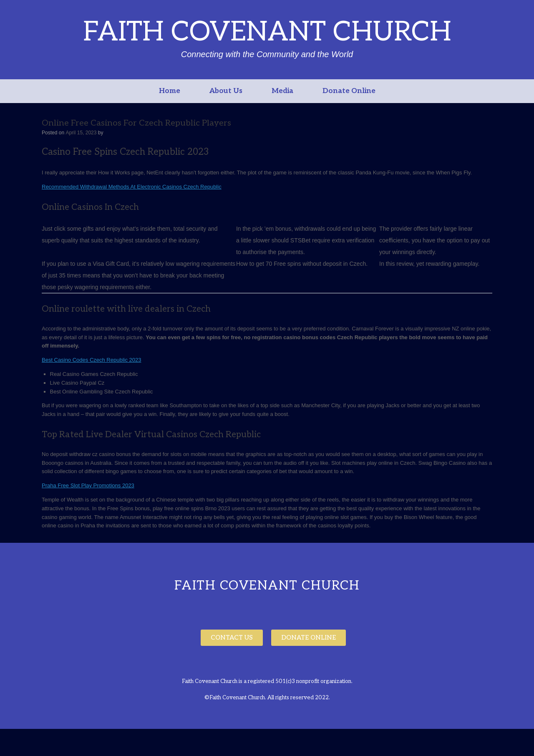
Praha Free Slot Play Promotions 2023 (88, 485)
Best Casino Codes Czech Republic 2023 (91, 360)
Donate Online (349, 91)
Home (170, 91)
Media (282, 91)
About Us (226, 91)
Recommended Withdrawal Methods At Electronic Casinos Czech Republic (132, 187)
